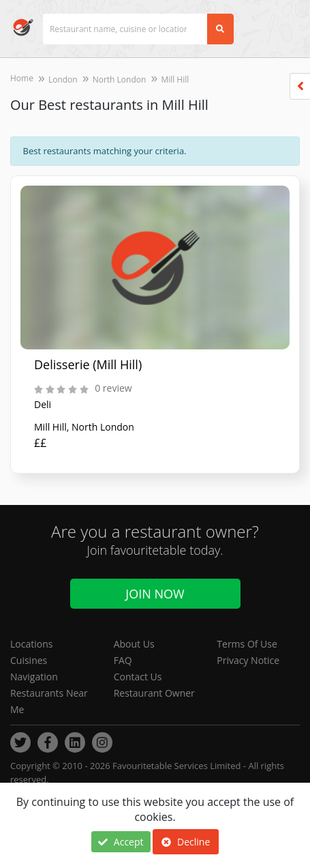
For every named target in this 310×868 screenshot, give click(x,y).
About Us (134, 644)
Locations (31, 644)
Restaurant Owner (154, 693)
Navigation (34, 677)
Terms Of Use (247, 644)
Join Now (155, 594)
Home (22, 78)
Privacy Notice (248, 660)
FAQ (123, 660)
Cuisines (29, 660)
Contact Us (138, 677)
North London (120, 79)
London (63, 79)
